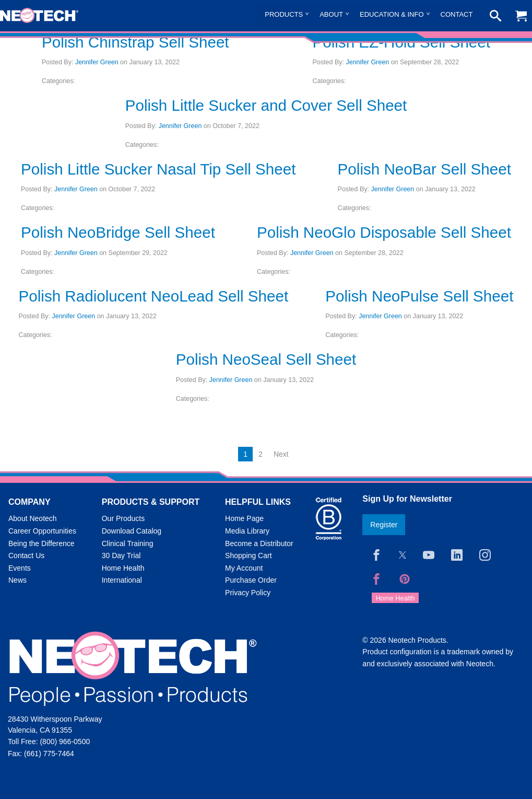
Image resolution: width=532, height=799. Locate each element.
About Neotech (33, 518)
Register (384, 525)
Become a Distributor (259, 543)
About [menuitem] (331, 14)
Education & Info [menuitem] (392, 14)
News (17, 580)
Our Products (123, 518)
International (122, 580)
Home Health (123, 568)
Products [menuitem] (284, 14)
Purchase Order (251, 580)
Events (20, 568)
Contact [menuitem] (457, 14)
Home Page (244, 518)
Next (281, 454)
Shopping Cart (249, 555)
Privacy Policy (248, 593)
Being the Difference (42, 543)
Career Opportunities (42, 531)
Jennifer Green (97, 62)
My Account (244, 568)
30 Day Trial (121, 555)
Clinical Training (128, 543)
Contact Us (26, 555)
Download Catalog (132, 531)
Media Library (247, 531)
